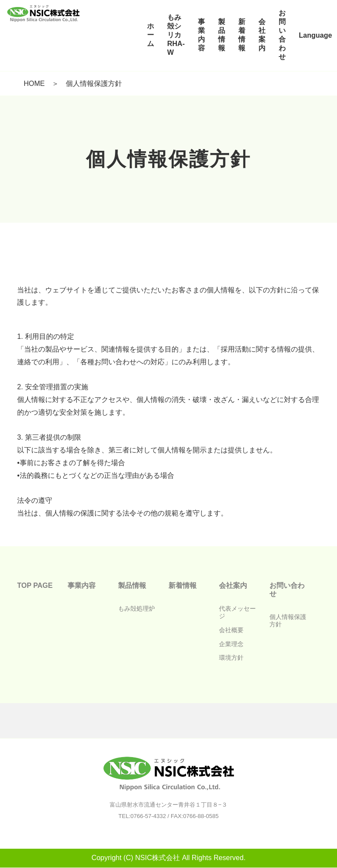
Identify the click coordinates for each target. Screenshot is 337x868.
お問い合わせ (287, 590)
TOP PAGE (35, 585)
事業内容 (82, 585)
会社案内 (233, 585)
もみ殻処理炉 (136, 608)
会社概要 (231, 630)
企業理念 (231, 644)
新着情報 (183, 585)
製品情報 (132, 585)
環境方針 (231, 658)
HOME (34, 84)
